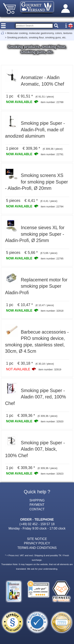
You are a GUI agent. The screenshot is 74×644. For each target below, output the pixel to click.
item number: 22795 (52, 259)
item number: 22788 (52, 102)
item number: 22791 (52, 154)
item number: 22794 (52, 207)
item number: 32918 (52, 311)
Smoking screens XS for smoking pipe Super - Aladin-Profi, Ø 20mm (37, 182)
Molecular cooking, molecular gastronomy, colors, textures (40, 33)
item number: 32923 (52, 474)
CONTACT (37, 509)
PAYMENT (37, 505)
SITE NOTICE (37, 539)
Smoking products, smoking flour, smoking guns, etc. (37, 37)
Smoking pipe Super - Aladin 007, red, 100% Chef (36, 397)
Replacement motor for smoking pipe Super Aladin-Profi (36, 286)
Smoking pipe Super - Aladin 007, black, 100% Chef (35, 449)
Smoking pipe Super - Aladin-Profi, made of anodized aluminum (35, 130)
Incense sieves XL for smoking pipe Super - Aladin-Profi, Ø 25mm (35, 234)
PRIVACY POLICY (37, 543)
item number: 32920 (52, 421)
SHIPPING (37, 500)
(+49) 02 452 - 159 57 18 (37, 524)
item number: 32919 (50, 369)
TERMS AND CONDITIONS (37, 548)
